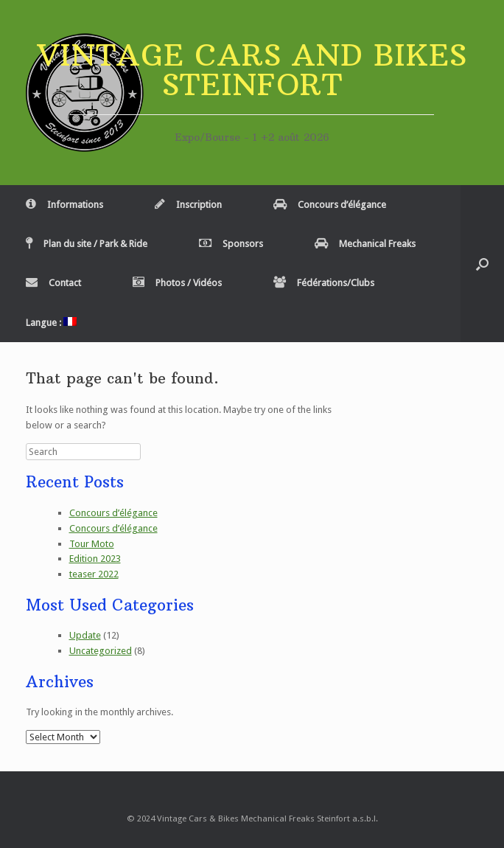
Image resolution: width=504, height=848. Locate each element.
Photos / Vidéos (177, 283)
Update (85, 635)
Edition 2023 (95, 559)
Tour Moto (92, 544)
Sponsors (231, 244)
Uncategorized (101, 651)
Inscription (188, 205)
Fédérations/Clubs (324, 283)
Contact (53, 283)
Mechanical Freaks (365, 244)
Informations (64, 205)
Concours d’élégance (330, 205)
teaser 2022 (94, 574)
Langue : (51, 323)
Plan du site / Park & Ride (87, 244)
